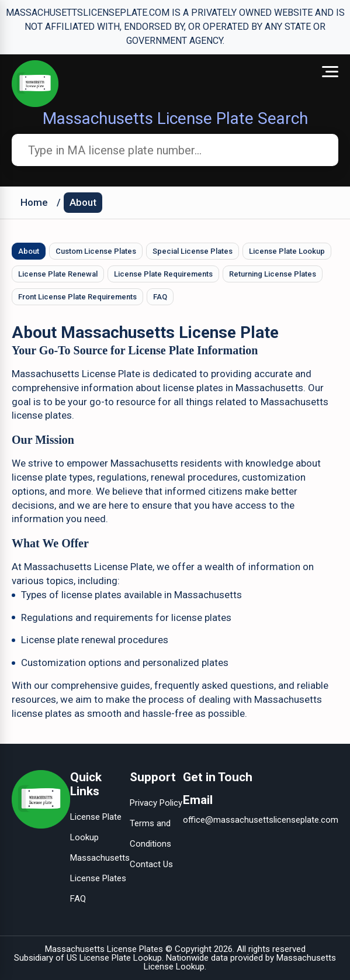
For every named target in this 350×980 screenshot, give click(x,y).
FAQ (160, 297)
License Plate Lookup (287, 251)
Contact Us (151, 864)
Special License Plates (193, 251)
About (83, 202)
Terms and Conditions (150, 834)
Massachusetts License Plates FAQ (100, 878)
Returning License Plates (273, 274)
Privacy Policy (156, 803)
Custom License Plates (96, 251)
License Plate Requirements (163, 274)
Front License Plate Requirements (77, 297)
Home (34, 202)
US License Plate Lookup (114, 958)
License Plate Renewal (58, 274)
